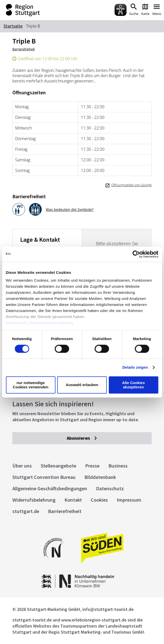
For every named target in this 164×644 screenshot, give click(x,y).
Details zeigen (135, 368)
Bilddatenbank (100, 477)
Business (118, 466)
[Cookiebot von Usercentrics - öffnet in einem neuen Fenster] (136, 254)
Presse (92, 466)
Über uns (22, 466)
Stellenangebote (58, 466)
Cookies (99, 500)
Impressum (17, 323)
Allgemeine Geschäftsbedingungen (50, 488)
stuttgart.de (26, 511)
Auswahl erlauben (82, 385)
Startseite (13, 26)
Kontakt (73, 500)
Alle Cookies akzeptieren (133, 385)
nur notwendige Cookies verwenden (31, 385)
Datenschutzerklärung (52, 323)
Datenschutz (110, 488)
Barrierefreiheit (24, 49)
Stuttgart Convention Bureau (44, 477)
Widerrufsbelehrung (34, 500)
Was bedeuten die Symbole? (70, 209)
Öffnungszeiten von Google (131, 185)
